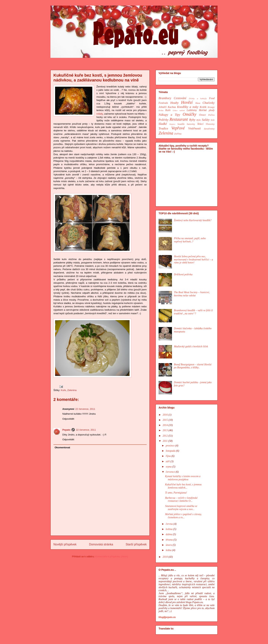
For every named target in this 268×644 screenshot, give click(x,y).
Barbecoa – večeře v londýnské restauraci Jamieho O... (181, 499)
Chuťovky (209, 103)
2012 (166, 436)
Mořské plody (207, 110)
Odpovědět (68, 419)
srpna (169, 467)
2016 (166, 415)
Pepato (66, 430)
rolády (100, 114)
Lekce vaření (179, 110)
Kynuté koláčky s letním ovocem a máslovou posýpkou (183, 478)
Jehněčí (163, 107)
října (169, 456)
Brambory (165, 98)
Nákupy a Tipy (169, 115)
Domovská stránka (101, 544)
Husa (198, 103)
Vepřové (178, 128)
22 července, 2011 (85, 409)
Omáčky (190, 114)
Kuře (63, 390)
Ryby (192, 120)
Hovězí (187, 102)
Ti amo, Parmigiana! (176, 493)
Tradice (163, 128)
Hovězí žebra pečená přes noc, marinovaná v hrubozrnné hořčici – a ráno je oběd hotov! (194, 260)
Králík (203, 107)
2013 (166, 430)
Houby (174, 103)
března (170, 540)
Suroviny (191, 124)
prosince (170, 446)
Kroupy (211, 107)
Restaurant (179, 119)
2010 (166, 557)
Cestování (180, 98)
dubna (169, 534)
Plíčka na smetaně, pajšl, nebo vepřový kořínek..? (190, 240)
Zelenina (72, 390)
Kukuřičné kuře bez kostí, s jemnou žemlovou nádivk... (183, 486)
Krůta (161, 110)
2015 (166, 420)
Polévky (163, 120)
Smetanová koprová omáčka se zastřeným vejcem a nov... (181, 508)
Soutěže (181, 124)
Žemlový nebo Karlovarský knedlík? (193, 220)
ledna (169, 550)
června (170, 524)
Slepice (172, 124)
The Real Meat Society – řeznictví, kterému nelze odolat (192, 294)
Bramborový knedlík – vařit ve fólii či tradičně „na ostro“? (193, 312)
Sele (213, 120)
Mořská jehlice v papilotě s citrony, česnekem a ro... (183, 516)
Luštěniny (192, 110)
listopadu (171, 451)
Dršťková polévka (183, 274)
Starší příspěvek (136, 544)
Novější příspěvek (65, 544)
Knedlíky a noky (188, 107)
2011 (165, 441)
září (168, 461)
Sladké (163, 124)
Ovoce (202, 115)
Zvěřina (178, 134)
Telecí (200, 124)
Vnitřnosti (194, 128)
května (169, 529)
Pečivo (211, 115)
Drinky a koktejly (198, 98)
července (171, 472)
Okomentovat (62, 447)
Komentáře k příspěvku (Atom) (112, 556)
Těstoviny (210, 124)
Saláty (206, 120)
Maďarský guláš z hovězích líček (191, 346)
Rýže (199, 120)
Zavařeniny (209, 129)
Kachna (172, 107)
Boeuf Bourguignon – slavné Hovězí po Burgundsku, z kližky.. (193, 366)
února (169, 545)
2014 (166, 425)
